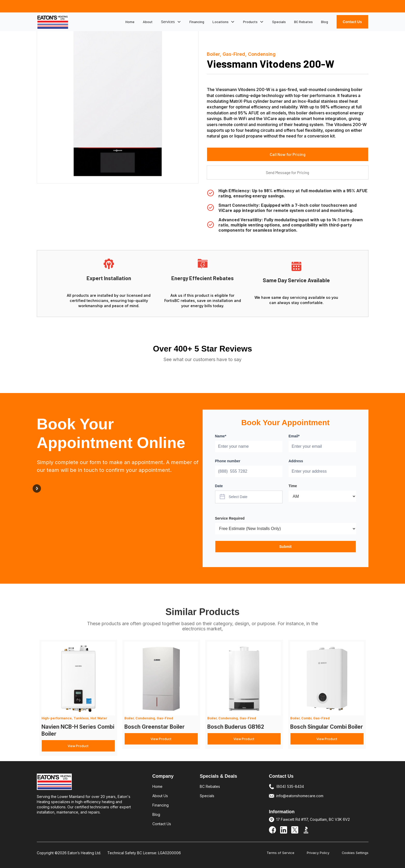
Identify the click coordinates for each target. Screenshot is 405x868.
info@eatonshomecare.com (300, 796)
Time (293, 486)
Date (219, 486)
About (148, 22)
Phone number (228, 461)
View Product (78, 746)
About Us (160, 796)
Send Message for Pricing (287, 172)
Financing (197, 22)
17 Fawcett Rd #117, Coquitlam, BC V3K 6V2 (313, 819)
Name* (221, 436)
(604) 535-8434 (290, 786)
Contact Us (352, 22)
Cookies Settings (355, 853)
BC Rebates (303, 22)
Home (130, 22)
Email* (294, 436)
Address (296, 461)
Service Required (230, 518)
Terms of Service (280, 853)
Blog (325, 22)
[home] (53, 22)
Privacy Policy (318, 853)
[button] (171, 22)
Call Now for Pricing (288, 154)
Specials (279, 22)
